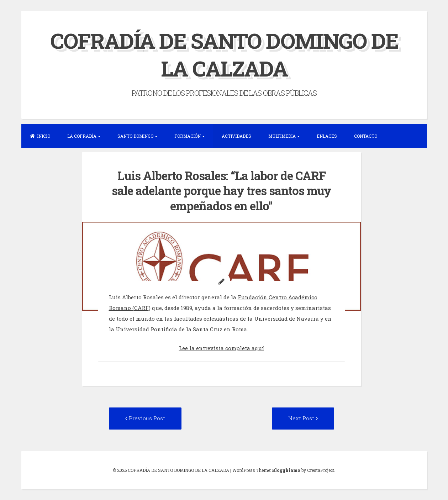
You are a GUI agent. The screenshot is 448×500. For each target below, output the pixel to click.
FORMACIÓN (188, 136)
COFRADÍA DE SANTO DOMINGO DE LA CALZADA (224, 54)
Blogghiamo (286, 470)
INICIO (40, 136)
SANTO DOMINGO (135, 136)
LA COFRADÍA (82, 136)
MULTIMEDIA (282, 136)
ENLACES (327, 136)
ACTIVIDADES (236, 136)
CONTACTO (366, 136)
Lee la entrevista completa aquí (222, 348)
